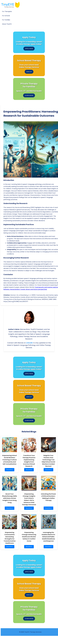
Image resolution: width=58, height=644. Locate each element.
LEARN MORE (29, 95)
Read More (10, 470)
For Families (6, 20)
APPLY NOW (29, 49)
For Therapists (7, 11)
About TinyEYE (7, 24)
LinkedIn (29, 343)
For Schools (6, 16)
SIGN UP (29, 72)
